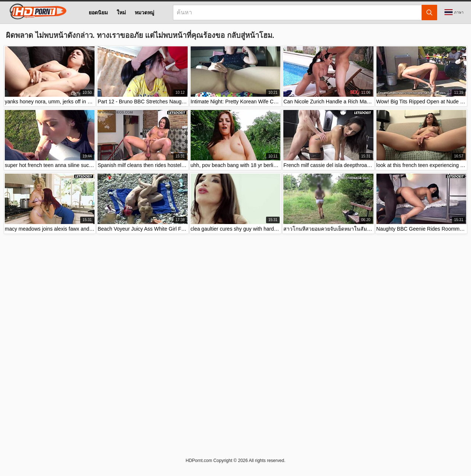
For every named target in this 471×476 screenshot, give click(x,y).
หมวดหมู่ (144, 13)
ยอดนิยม (98, 13)
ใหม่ (121, 13)
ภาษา (454, 12)
